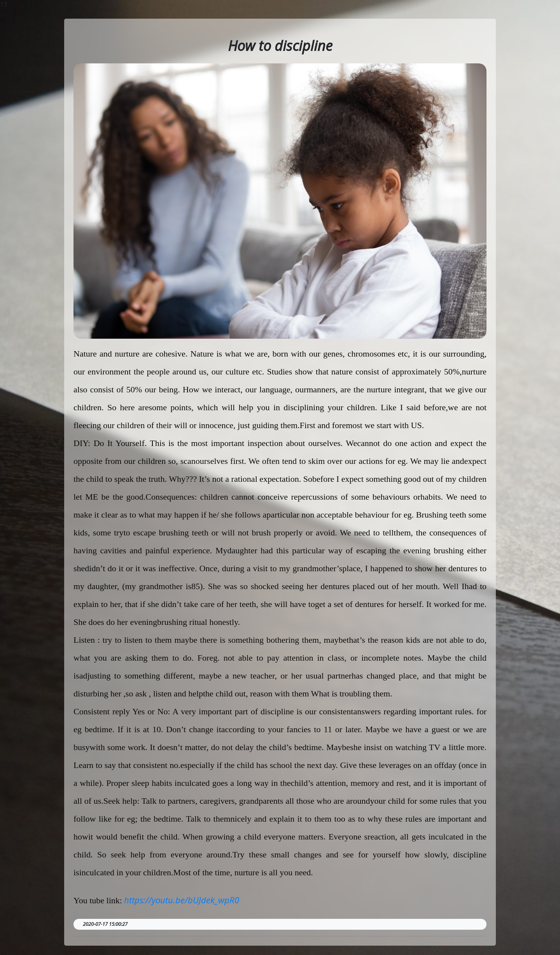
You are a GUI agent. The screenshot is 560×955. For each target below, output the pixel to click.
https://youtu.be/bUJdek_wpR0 (182, 900)
